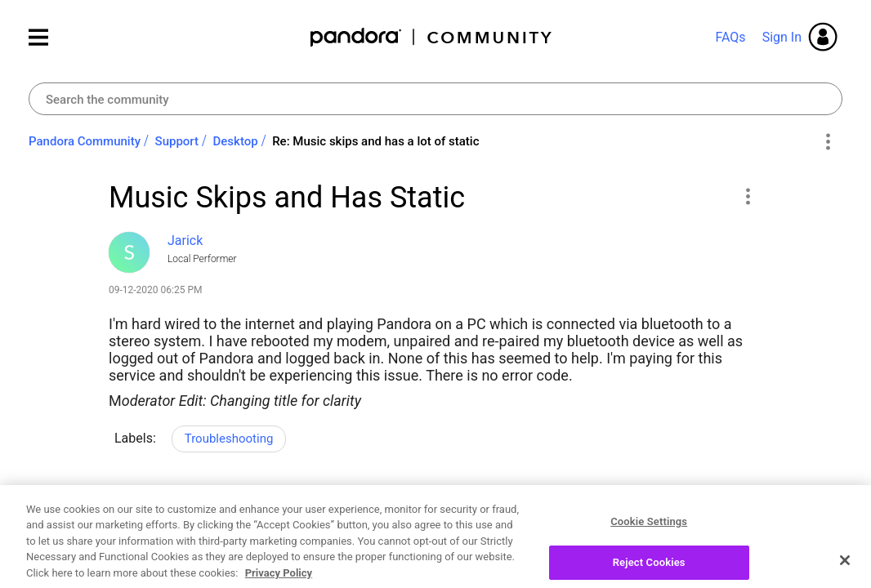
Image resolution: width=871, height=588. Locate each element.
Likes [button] (137, 509)
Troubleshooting (229, 439)
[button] (747, 196)
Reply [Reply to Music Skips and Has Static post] (705, 506)
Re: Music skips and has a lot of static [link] (375, 141)
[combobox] (435, 99)
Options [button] (827, 142)
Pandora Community (432, 37)
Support (177, 141)
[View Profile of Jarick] (185, 241)
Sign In (782, 37)
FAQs (730, 37)
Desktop (236, 141)
